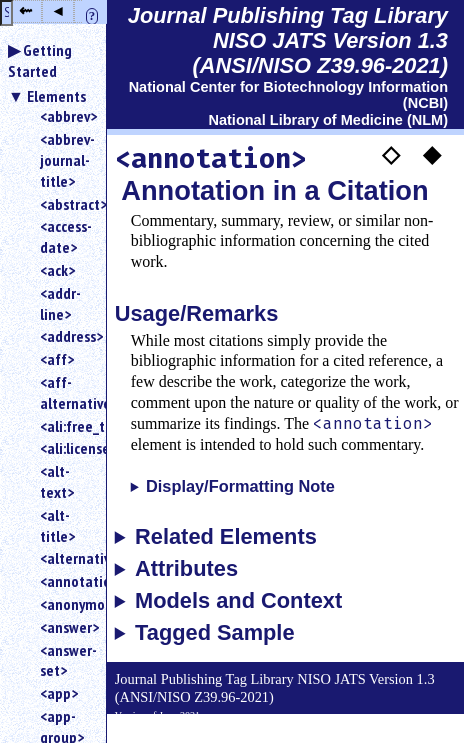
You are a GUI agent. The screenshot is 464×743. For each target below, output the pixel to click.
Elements (56, 96)
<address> (65, 336)
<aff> (57, 359)
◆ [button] (432, 153)
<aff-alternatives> (65, 392)
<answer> (65, 627)
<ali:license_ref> (65, 448)
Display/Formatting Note (240, 486)
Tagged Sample (214, 633)
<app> (59, 693)
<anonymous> (65, 604)
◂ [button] (58, 10)
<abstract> (65, 204)
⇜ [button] (25, 10)
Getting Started (40, 60)
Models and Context (238, 601)
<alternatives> (65, 558)
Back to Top (409, 732)
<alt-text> (57, 481)
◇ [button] (391, 153)
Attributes (186, 569)
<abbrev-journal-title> (65, 160)
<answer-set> (65, 660)
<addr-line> (60, 303)
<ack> (57, 270)
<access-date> (65, 236)
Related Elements (226, 537)
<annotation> (65, 581)
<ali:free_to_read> (65, 426)
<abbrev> (65, 116)
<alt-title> (57, 525)
